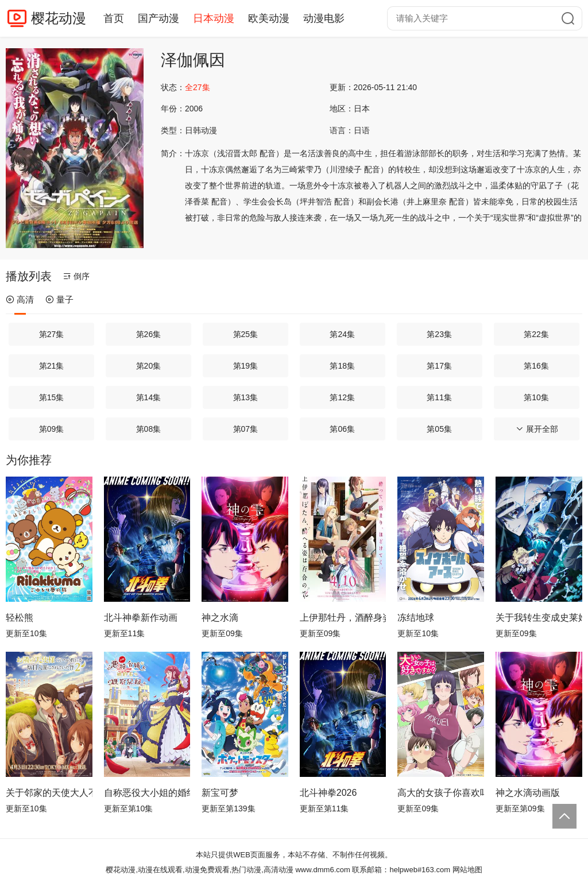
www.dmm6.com (322, 870)
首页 (114, 18)
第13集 (246, 397)
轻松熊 (20, 618)
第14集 (149, 397)
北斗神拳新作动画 (141, 618)
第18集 (342, 366)
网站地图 (467, 870)
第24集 (342, 334)
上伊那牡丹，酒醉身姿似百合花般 (343, 618)
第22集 (536, 334)
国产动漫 (158, 18)
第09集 (52, 429)
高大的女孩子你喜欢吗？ (441, 793)
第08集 (149, 429)
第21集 (52, 366)
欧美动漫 (269, 18)
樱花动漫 (59, 18)
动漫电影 (324, 18)
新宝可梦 (220, 793)
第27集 (52, 334)
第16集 (536, 366)
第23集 (439, 334)
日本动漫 (214, 18)
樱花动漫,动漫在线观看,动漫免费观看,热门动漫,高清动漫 (199, 870)
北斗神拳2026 (328, 793)
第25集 (246, 334)
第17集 (439, 366)
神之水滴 (220, 618)
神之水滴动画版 (528, 793)
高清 (20, 299)
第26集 (149, 334)
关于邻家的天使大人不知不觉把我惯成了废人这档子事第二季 (49, 793)
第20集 (149, 366)
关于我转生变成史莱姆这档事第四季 (539, 618)
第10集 (536, 397)
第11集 (439, 397)
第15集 (52, 397)
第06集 (342, 429)
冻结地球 (416, 618)
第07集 (246, 429)
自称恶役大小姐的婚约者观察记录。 (147, 793)
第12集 (342, 397)
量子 (59, 299)
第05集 (439, 429)
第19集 (246, 366)
